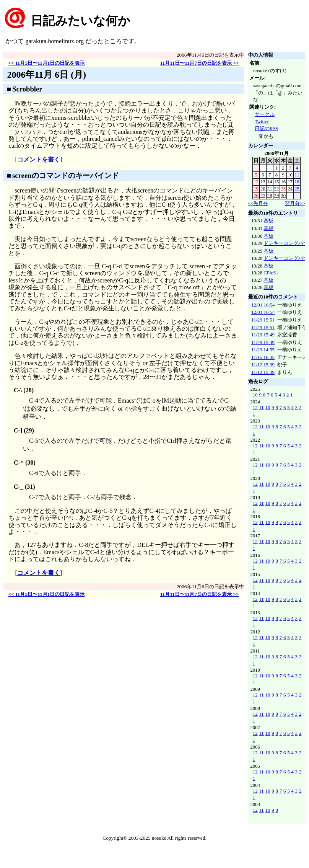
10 (290, 175)
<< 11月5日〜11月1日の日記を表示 (46, 63)
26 (256, 196)
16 (283, 182)
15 (277, 182)
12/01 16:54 (263, 305)
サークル (265, 114)
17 (290, 182)
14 (270, 182)
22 (277, 189)
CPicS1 (271, 273)
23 (283, 189)
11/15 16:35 (263, 357)
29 (277, 196)
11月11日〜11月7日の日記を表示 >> (200, 63)
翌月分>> (295, 204)
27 (263, 196)
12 (256, 182)
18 (297, 182)
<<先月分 (258, 204)
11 (297, 175)
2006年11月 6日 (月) (46, 75)
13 (263, 182)
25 (297, 189)
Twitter (262, 122)
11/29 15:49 (263, 335)
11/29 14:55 (263, 350)
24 (290, 189)
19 (256, 189)
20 (263, 189)
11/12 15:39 (263, 365)
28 (270, 196)
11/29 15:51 (263, 320)
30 (283, 196)
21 (270, 189)
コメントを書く (39, 159)
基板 (268, 221)
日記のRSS (267, 129)
